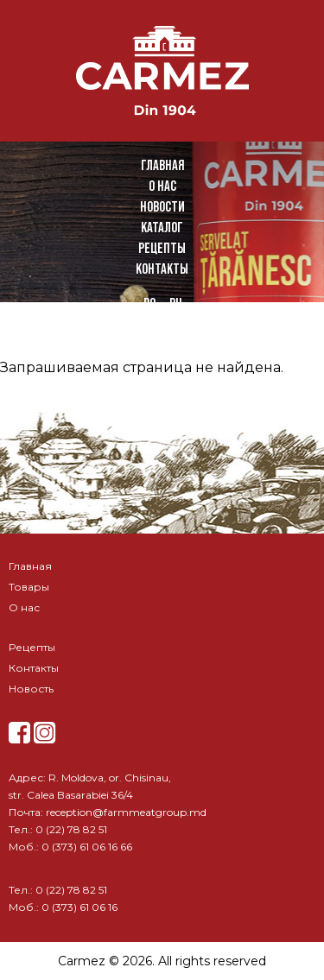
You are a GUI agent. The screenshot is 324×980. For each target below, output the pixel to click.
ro (149, 303)
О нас (162, 186)
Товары (29, 587)
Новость (31, 689)
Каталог (162, 228)
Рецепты (162, 248)
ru (175, 303)
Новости (162, 207)
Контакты (162, 269)
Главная (162, 165)
